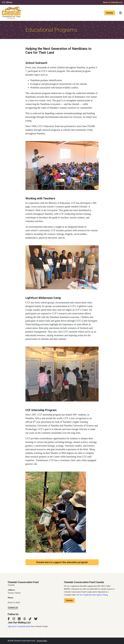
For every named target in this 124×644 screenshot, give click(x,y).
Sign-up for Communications (19, 626)
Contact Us (13, 607)
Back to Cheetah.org (113, 2)
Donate (110, 13)
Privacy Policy (42, 641)
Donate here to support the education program (62, 562)
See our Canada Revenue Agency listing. (92, 595)
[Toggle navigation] (120, 13)
